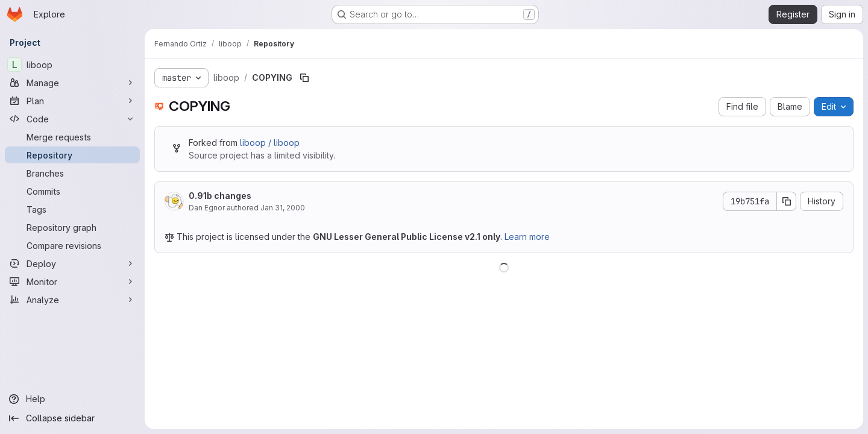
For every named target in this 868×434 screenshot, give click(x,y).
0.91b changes (220, 196)
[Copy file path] (304, 78)
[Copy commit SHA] (787, 201)
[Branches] (72, 173)
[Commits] (72, 191)
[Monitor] (72, 281)
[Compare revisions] (72, 245)
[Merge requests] (72, 137)
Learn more (527, 237)
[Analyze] (72, 300)
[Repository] (72, 155)
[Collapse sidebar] (72, 418)
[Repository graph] (72, 227)
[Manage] (72, 83)
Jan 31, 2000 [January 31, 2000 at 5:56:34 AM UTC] (283, 208)
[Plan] (72, 101)
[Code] (72, 119)
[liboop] (72, 64)
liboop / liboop (270, 143)
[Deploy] (72, 263)
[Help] (72, 399)
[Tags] (72, 209)
